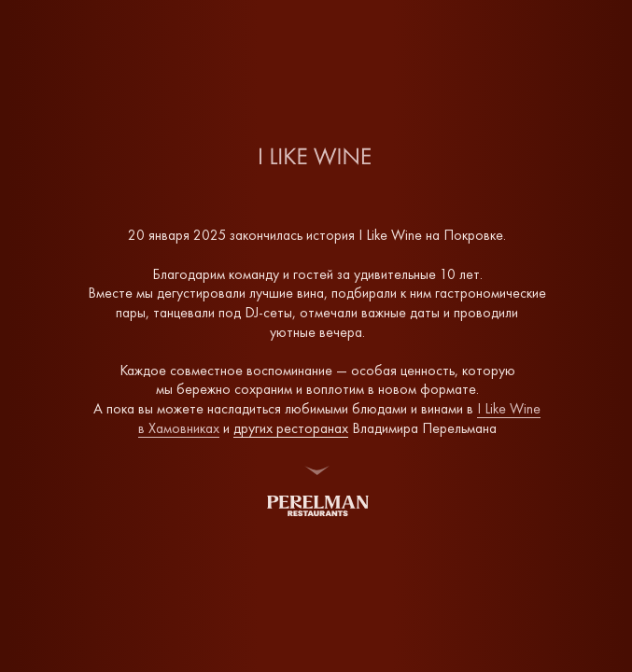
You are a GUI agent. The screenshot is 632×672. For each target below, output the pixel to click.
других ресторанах (291, 428)
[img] (318, 506)
